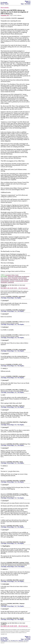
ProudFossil (23, 542)
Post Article (28, 4)
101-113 (21, 288)
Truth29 (22, 618)
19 (1, 604)
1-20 (4, 288)
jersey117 (22, 580)
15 (1, 526)
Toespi (21, 462)
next (24, 288)
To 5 (16, 606)
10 (1, 422)
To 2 (16, 338)
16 (1, 542)
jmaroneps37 (22, 297)
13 (1, 481)
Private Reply (11, 298)
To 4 (16, 378)
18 (1, 580)
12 (1, 462)
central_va (22, 322)
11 (1, 444)
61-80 (15, 288)
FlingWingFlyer (24, 422)
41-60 (11, 288)
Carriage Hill (23, 494)
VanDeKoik (22, 481)
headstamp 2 (22, 310)
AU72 (20, 364)
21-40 (8, 288)
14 (1, 494)
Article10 (22, 444)
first (2, 288)
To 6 (16, 407)
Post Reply (4, 298)
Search (7, 4)
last (27, 288)
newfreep (22, 563)
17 (1, 563)
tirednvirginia (22, 350)
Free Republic (4, 3)
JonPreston (22, 406)
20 (1, 618)
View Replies (18, 298)
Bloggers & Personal (28, 2)
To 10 (16, 567)
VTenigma (22, 390)
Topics (22, 4)
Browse (2, 4)
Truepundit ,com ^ (5, 15)
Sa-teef (21, 526)
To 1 (16, 311)
